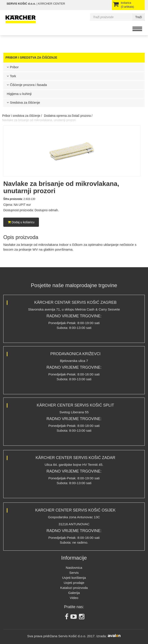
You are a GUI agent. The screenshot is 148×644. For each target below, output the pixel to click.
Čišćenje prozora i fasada (27, 85)
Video (74, 598)
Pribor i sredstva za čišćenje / (22, 116)
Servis (74, 573)
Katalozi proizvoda (74, 588)
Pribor (13, 67)
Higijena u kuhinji (19, 94)
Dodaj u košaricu (21, 222)
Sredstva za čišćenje (23, 102)
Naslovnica (74, 568)
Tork (11, 76)
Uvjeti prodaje (74, 583)
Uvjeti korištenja (74, 578)
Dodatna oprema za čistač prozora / (68, 116)
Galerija (74, 593)
